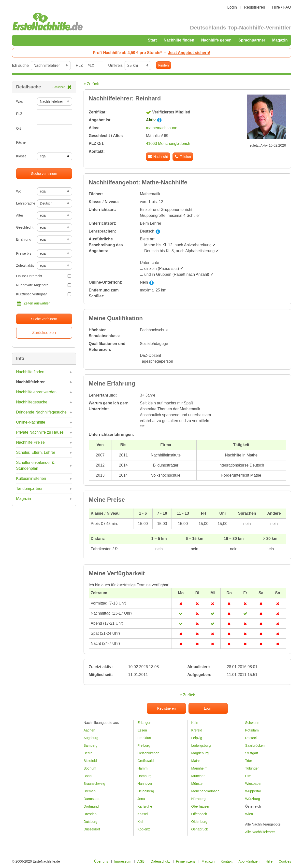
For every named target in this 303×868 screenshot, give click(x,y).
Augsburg (91, 738)
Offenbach (199, 814)
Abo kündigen (249, 861)
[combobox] (55, 143)
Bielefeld (90, 761)
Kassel (143, 814)
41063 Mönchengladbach (168, 144)
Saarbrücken (255, 745)
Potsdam (252, 730)
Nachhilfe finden (179, 40)
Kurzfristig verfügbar (44, 294)
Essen (142, 730)
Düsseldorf (92, 829)
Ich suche (20, 65)
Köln (195, 723)
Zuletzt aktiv (25, 265)
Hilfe (269, 861)
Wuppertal (253, 791)
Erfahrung (24, 239)
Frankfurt (144, 738)
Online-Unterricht (44, 276)
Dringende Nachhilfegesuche (41, 412)
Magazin (280, 40)
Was (20, 101)
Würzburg (252, 799)
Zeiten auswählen (33, 303)
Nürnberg (198, 799)
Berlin (88, 753)
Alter (20, 215)
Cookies (285, 861)
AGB (141, 861)
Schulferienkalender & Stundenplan (36, 465)
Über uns (101, 861)
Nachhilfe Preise (31, 442)
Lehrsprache (25, 203)
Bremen (90, 791)
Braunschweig (94, 784)
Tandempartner (29, 489)
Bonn (88, 776)
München (198, 776)
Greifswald (145, 761)
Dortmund (91, 806)
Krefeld (197, 730)
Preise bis (24, 253)
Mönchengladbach (205, 791)
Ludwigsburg (201, 745)
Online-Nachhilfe (31, 422)
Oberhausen (201, 806)
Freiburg (144, 745)
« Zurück (91, 84)
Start (152, 40)
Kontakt (226, 861)
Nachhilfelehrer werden (36, 392)
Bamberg (91, 745)
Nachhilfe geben (216, 40)
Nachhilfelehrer (30, 382)
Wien (249, 814)
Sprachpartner (252, 40)
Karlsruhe (145, 806)
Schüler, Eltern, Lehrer (36, 452)
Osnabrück (200, 829)
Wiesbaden (254, 784)
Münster (197, 784)
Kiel (140, 822)
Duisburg (90, 822)
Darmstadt (92, 799)
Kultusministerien (31, 478)
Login (232, 7)
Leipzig (197, 738)
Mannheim (199, 768)
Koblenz (144, 829)
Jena (141, 799)
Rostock (251, 738)
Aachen (89, 730)
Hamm (142, 768)
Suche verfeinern (44, 174)
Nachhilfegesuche (32, 402)
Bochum (90, 768)
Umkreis (115, 65)
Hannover (145, 784)
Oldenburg (199, 822)
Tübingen (252, 768)
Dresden (90, 814)
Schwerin (252, 723)
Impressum (123, 861)
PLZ (79, 65)
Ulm (248, 776)
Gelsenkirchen (148, 753)
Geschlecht (25, 227)
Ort (19, 128)
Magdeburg (200, 753)
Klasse (21, 156)
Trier (248, 761)
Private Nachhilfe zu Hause (40, 432)
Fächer (22, 142)
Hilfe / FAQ (281, 7)
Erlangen (144, 723)
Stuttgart (252, 753)
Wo (19, 191)
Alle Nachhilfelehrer (260, 832)
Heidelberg (146, 791)
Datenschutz (160, 861)
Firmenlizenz (186, 861)
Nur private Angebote (44, 285)
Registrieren (254, 7)
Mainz (196, 761)
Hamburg (144, 776)
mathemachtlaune (162, 128)
